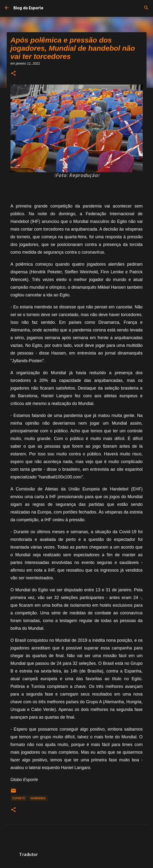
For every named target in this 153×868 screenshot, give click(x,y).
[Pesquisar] (146, 8)
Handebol (38, 798)
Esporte (19, 798)
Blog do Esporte (28, 8)
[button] (13, 74)
